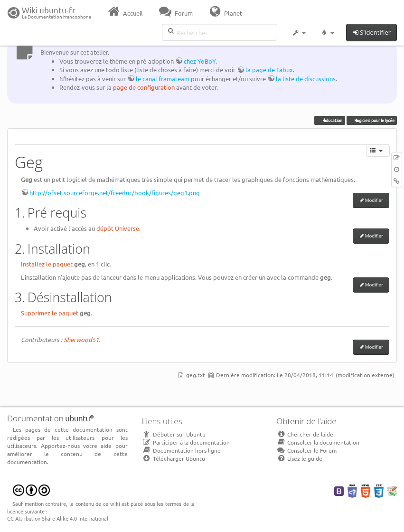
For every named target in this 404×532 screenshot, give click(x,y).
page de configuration (144, 87)
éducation (330, 120)
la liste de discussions (306, 79)
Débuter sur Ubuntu (174, 434)
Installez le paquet (47, 264)
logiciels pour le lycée (372, 120)
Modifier (374, 200)
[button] (299, 34)
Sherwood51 (81, 339)
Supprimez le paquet (50, 313)
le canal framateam (163, 79)
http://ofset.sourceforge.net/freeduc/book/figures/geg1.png (115, 193)
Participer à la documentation (186, 442)
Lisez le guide (299, 458)
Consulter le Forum (306, 450)
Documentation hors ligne (181, 450)
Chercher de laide (305, 434)
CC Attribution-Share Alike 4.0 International (58, 518)
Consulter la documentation (318, 442)
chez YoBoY (200, 61)
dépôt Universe (118, 228)
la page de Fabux (269, 70)
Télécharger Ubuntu (174, 458)
